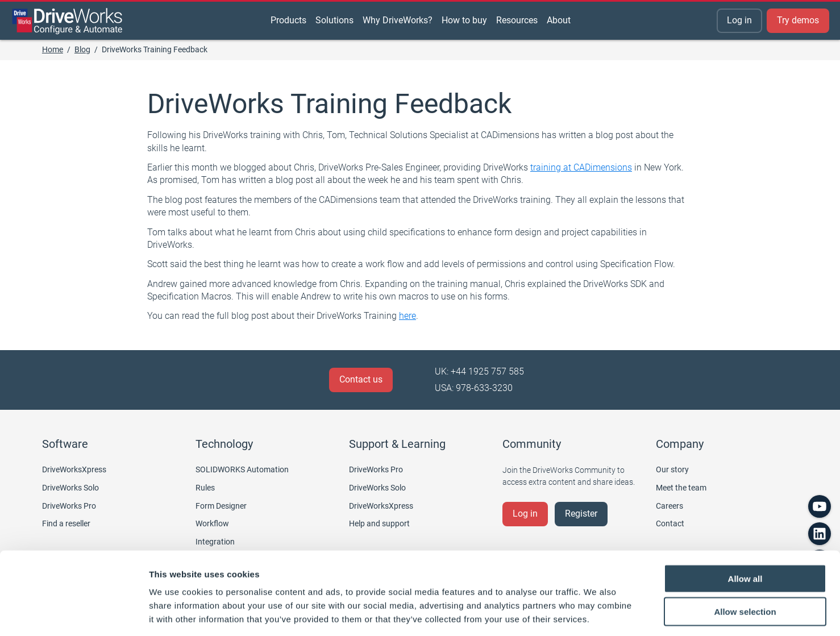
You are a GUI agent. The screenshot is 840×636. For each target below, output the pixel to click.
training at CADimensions (581, 167)
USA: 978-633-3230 (474, 388)
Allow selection (745, 561)
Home (53, 49)
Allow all (745, 527)
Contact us (361, 379)
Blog (82, 49)
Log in (739, 20)
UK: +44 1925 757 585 (479, 371)
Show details (596, 614)
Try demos (798, 20)
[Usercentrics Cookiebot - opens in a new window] (74, 614)
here (407, 316)
